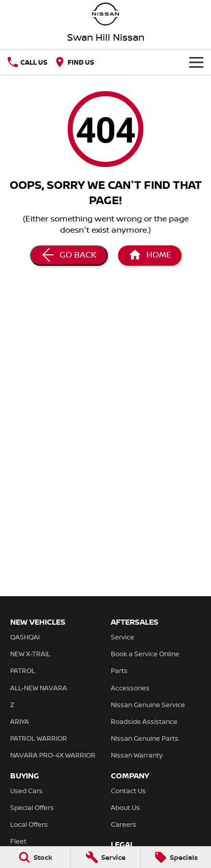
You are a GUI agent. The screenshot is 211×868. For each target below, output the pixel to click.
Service (123, 637)
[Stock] (35, 857)
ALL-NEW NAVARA (39, 688)
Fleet (18, 841)
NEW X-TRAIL (30, 654)
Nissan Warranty (137, 755)
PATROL (23, 670)
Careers (124, 824)
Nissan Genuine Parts (145, 738)
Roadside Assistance (144, 721)
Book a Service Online (145, 654)
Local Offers (29, 824)
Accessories (130, 688)
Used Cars (26, 791)
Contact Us (128, 791)
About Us (125, 807)
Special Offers (32, 807)
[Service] (106, 857)
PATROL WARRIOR (39, 738)
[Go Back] (69, 256)
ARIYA (20, 721)
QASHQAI (25, 637)
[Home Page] (106, 14)
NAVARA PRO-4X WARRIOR (53, 755)
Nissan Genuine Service (148, 705)
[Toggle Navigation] (196, 62)
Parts (119, 670)
